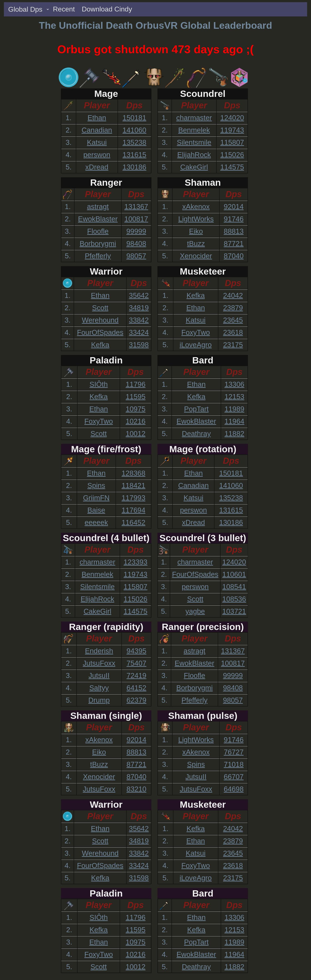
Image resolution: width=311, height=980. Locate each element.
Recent (64, 9)
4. (69, 155)
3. (69, 142)
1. (69, 118)
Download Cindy (107, 9)
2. (69, 130)
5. (69, 167)
